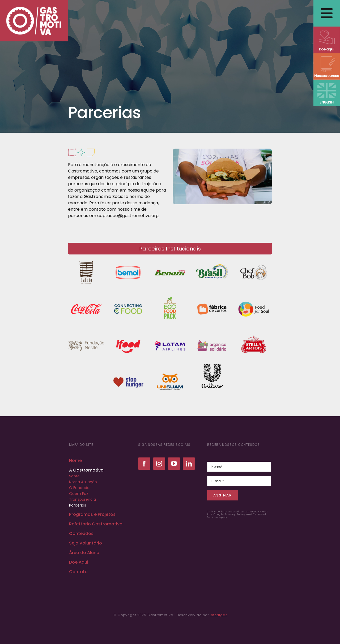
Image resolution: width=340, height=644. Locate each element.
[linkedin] (189, 464)
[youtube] (174, 464)
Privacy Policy (235, 514)
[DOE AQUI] (327, 29)
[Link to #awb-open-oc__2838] (327, 13)
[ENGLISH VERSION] (327, 82)
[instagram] (159, 464)
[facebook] (144, 464)
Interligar (218, 615)
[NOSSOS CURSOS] (327, 55)
